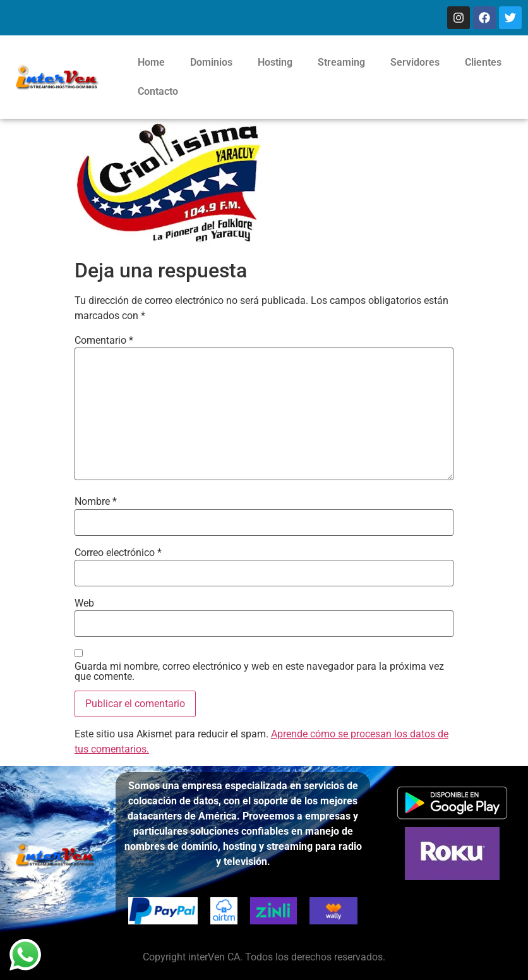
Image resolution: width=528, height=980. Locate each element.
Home (151, 62)
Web (84, 603)
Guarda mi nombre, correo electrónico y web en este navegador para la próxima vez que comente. (259, 672)
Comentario (104, 341)
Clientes (483, 62)
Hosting (275, 62)
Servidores (415, 62)
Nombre (96, 502)
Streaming (341, 62)
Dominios (211, 62)
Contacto (158, 91)
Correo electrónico (118, 553)
